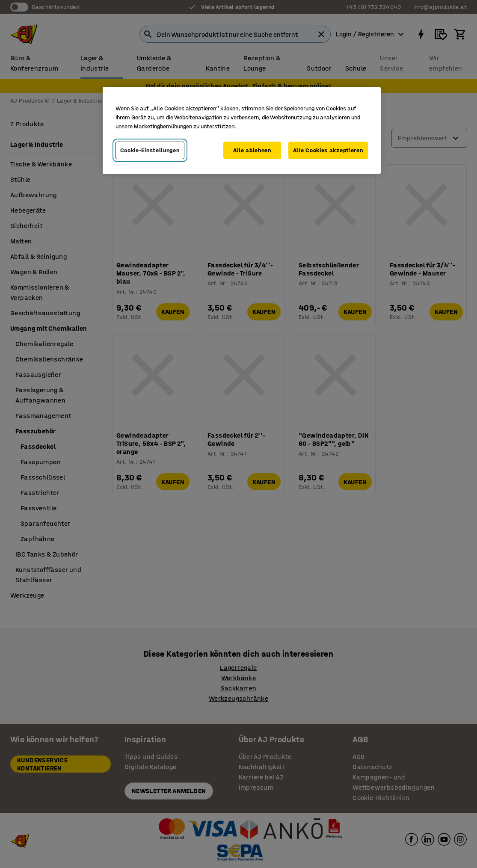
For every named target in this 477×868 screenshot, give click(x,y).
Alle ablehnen (252, 150)
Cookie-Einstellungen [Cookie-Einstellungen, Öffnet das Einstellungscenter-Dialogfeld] (150, 150)
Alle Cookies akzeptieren (328, 150)
